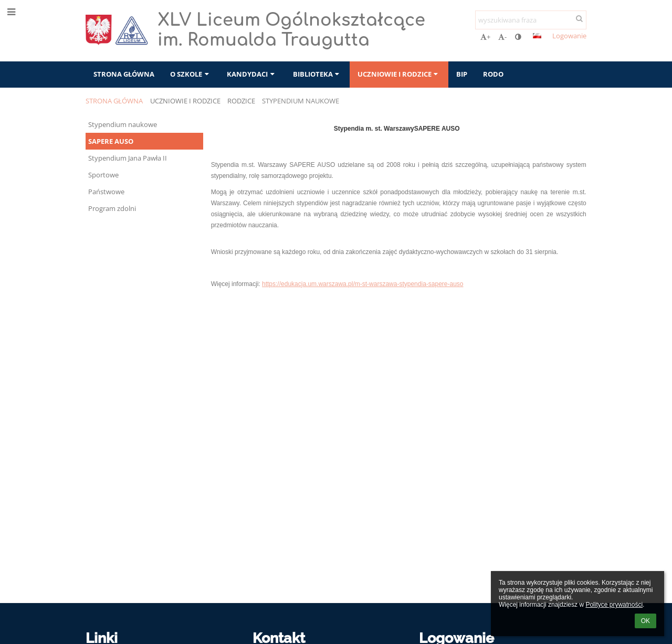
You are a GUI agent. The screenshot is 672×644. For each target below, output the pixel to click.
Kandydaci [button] (252, 74)
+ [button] (485, 37)
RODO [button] (493, 74)
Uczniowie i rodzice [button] (399, 74)
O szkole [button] (191, 74)
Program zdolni (112, 208)
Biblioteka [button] (317, 74)
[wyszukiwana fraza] (531, 20)
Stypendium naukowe (301, 101)
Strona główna (114, 101)
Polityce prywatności (614, 605)
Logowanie (569, 36)
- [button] (502, 37)
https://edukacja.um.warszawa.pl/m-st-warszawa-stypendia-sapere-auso (363, 284)
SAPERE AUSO (111, 141)
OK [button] (645, 621)
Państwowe (106, 192)
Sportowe (103, 175)
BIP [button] (462, 74)
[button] (537, 36)
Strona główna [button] (124, 74)
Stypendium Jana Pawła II (128, 158)
